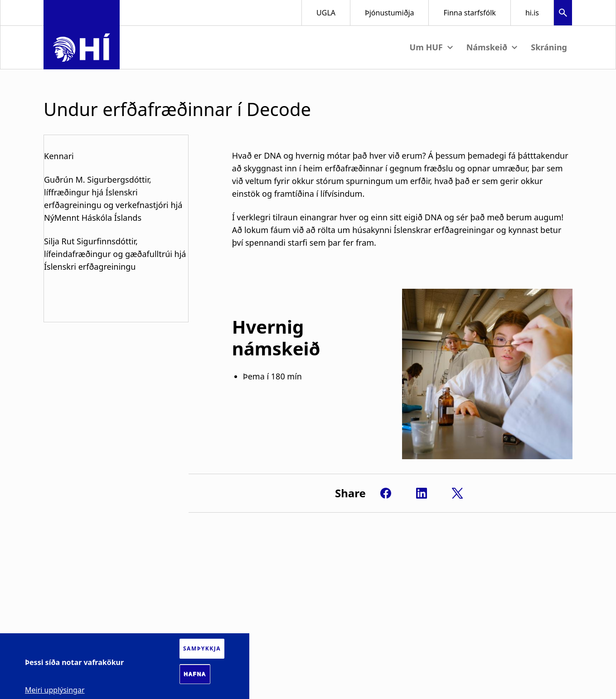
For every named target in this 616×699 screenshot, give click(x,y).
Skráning (549, 47)
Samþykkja (202, 648)
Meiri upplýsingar (55, 690)
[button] (563, 14)
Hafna (195, 674)
